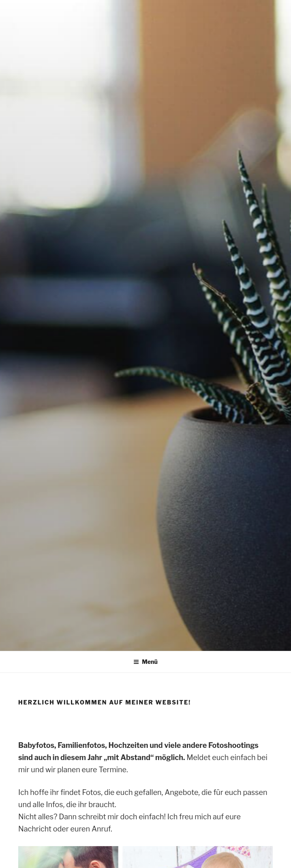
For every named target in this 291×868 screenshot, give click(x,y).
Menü (145, 662)
